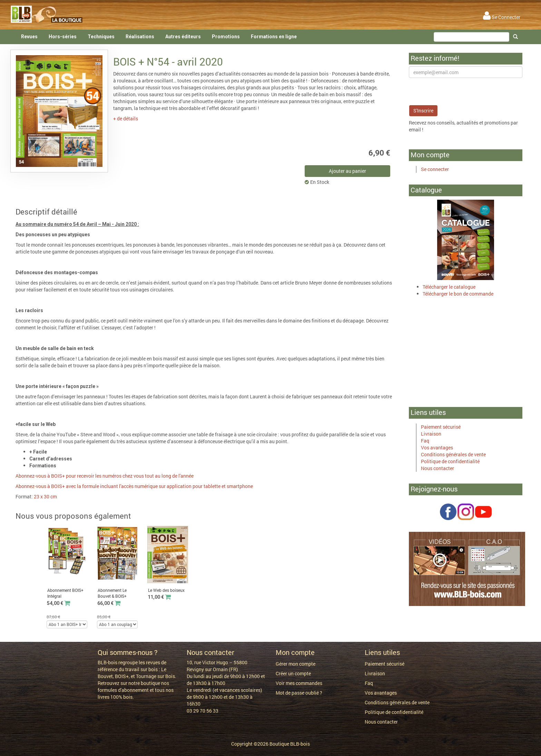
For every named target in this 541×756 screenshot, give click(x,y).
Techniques (101, 37)
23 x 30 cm (45, 496)
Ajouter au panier (347, 171)
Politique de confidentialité (450, 461)
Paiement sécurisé (441, 427)
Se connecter (435, 169)
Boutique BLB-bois (290, 744)
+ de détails (126, 118)
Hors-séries (63, 37)
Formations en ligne (274, 37)
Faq (425, 441)
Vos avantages (437, 447)
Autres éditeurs (183, 37)
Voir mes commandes (299, 683)
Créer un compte (293, 673)
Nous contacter (437, 468)
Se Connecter (502, 17)
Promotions (226, 37)
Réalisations (140, 37)
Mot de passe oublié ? (299, 693)
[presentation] (461, 91)
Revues (29, 37)
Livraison (431, 434)
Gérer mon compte (296, 664)
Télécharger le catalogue (449, 287)
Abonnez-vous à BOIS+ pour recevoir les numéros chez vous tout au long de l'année (105, 476)
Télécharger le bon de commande (458, 294)
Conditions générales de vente (453, 454)
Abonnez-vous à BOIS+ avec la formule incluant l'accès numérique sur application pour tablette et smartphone (134, 486)
